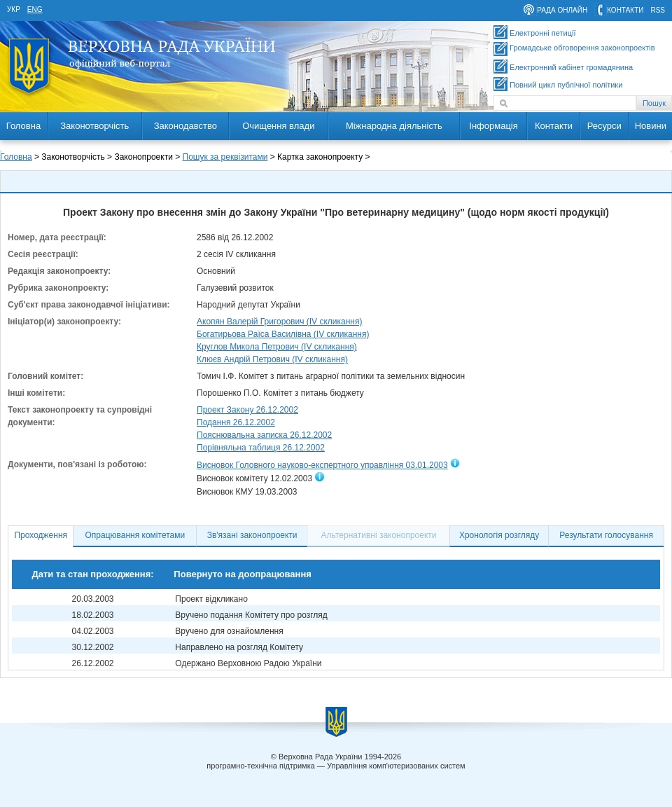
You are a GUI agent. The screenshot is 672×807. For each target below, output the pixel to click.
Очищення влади (278, 126)
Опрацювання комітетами (135, 535)
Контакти (554, 126)
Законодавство (185, 126)
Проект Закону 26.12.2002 (247, 410)
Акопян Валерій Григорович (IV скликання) (279, 322)
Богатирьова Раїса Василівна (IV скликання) (283, 334)
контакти (625, 10)
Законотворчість (94, 126)
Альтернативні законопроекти (379, 535)
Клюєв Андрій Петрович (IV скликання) (272, 359)
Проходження (41, 535)
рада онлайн (562, 10)
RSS (658, 10)
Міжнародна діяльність (394, 126)
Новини (651, 126)
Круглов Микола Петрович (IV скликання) (277, 347)
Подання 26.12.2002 (236, 422)
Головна (23, 126)
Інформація (493, 126)
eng (35, 9)
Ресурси (604, 126)
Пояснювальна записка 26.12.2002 (264, 435)
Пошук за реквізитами (225, 157)
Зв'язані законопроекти (252, 535)
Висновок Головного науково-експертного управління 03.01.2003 (322, 465)
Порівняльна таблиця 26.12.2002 (261, 448)
